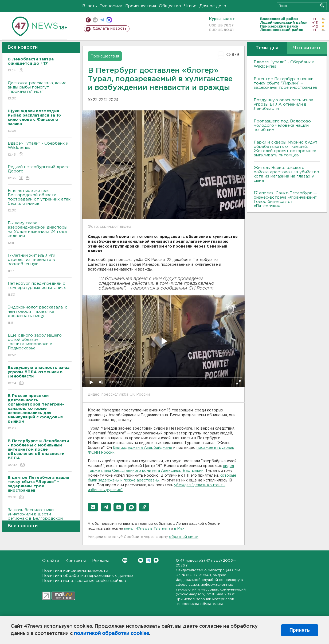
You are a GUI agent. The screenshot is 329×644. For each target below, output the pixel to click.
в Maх (179, 529)
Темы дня (267, 48)
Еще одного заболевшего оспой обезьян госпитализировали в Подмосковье (40, 346)
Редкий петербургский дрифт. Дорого (40, 173)
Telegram (148, 560)
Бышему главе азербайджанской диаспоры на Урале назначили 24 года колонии (40, 233)
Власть (90, 6)
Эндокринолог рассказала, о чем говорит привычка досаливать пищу (40, 315)
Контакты (76, 561)
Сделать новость (110, 29)
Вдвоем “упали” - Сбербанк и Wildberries (40, 149)
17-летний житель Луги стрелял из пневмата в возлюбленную (40, 263)
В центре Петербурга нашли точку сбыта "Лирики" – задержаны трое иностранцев (285, 83)
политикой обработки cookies (111, 634)
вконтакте (95, 20)
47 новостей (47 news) (201, 561)
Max (156, 560)
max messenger (109, 20)
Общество (170, 6)
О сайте (51, 561)
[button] (93, 507)
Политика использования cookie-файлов (84, 581)
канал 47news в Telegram (147, 529)
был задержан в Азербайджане (143, 448)
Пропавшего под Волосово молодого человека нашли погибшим (282, 126)
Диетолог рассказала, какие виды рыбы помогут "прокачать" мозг (40, 91)
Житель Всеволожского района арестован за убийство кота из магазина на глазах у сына (286, 174)
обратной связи (184, 537)
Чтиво (190, 6)
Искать (322, 5)
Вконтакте (125, 560)
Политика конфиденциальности (75, 571)
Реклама (101, 561)
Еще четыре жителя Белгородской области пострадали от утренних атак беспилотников (40, 201)
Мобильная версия (88, 20)
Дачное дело (213, 6)
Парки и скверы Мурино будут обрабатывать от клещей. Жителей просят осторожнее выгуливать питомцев (286, 149)
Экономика (111, 6)
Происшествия (141, 6)
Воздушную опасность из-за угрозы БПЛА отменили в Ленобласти (283, 104)
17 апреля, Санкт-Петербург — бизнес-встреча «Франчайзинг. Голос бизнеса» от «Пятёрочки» (286, 200)
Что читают (307, 48)
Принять (300, 630)
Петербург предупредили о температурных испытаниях (40, 289)
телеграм (102, 20)
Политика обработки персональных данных (88, 576)
